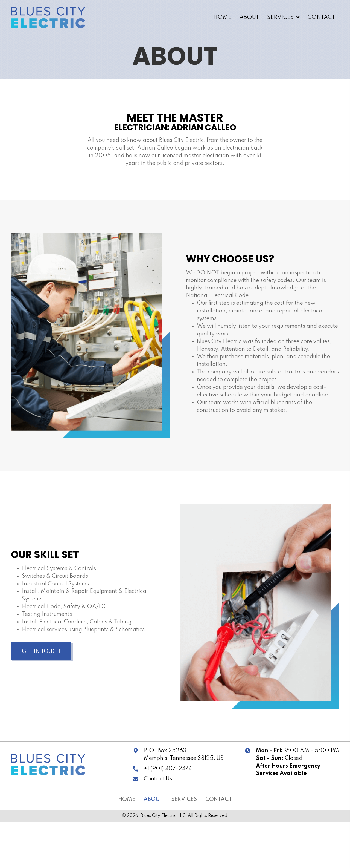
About (153, 800)
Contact (219, 800)
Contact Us (158, 779)
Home (127, 800)
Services (184, 800)
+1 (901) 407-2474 (168, 769)
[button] (41, 651)
